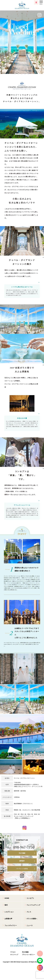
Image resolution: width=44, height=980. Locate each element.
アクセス (13, 952)
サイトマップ (14, 955)
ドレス (29, 912)
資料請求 (22, 861)
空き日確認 (22, 853)
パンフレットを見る (22, 869)
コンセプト (30, 898)
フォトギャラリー (11, 925)
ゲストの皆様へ (32, 919)
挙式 (6, 905)
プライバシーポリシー (28, 955)
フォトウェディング (33, 905)
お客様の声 (8, 919)
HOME (7, 898)
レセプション (9, 912)
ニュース (30, 925)
